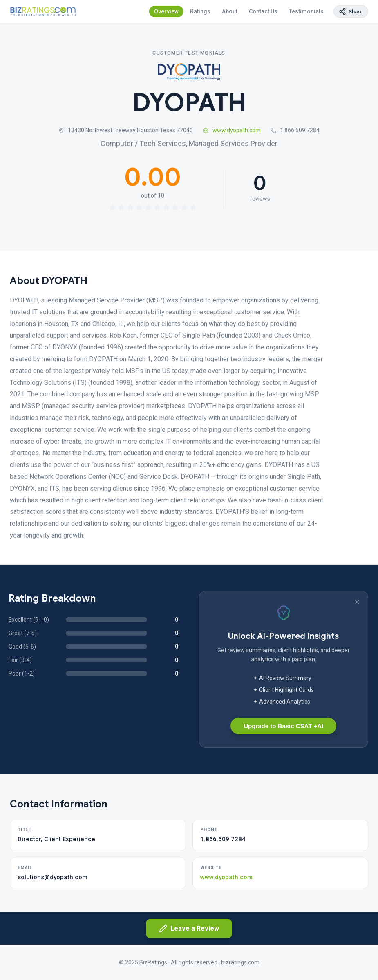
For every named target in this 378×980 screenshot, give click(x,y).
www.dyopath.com (232, 130)
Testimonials (306, 11)
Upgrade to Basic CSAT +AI (283, 726)
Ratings (200, 11)
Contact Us (263, 11)
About (230, 11)
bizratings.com (240, 962)
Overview (166, 11)
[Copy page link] (351, 11)
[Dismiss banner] (357, 602)
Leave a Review (189, 929)
